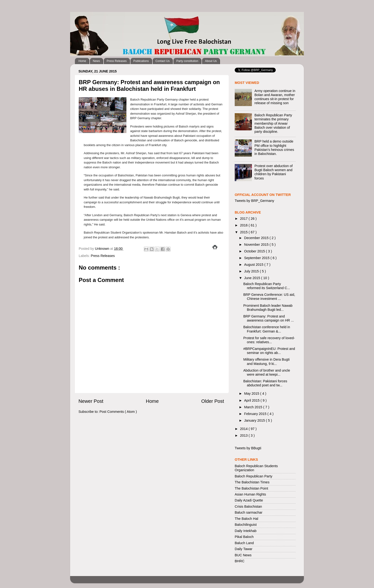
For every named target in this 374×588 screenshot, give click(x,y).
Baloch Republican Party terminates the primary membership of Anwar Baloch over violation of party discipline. (273, 123)
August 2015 (254, 265)
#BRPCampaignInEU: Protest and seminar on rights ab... (269, 351)
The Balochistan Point (251, 488)
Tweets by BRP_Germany (255, 201)
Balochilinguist (246, 525)
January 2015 (255, 420)
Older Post (213, 401)
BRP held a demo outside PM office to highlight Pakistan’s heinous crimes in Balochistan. (274, 148)
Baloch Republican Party (254, 476)
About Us (211, 61)
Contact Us (163, 61)
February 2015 (256, 414)
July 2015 (252, 271)
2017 (244, 219)
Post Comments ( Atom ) (118, 412)
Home (82, 61)
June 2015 (253, 278)
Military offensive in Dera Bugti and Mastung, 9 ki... (266, 361)
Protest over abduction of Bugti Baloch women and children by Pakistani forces (274, 172)
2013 (244, 435)
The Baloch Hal (246, 519)
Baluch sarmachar (249, 512)
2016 (244, 225)
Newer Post (91, 401)
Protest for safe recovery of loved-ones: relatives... (269, 340)
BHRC (240, 561)
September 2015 (257, 258)
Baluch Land (244, 543)
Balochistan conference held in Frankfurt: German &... (267, 329)
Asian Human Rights (250, 494)
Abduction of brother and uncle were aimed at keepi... (267, 372)
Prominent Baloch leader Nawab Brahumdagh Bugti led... (268, 308)
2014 (244, 429)
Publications (141, 61)
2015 (244, 232)
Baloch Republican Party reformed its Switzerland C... (267, 286)
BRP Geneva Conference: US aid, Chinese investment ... (269, 297)
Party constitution (187, 61)
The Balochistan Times (252, 482)
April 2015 (252, 400)
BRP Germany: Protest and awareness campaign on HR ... (269, 318)
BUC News (243, 555)
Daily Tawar (244, 549)
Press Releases (117, 61)
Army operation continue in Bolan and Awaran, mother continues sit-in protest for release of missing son (275, 97)
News (96, 61)
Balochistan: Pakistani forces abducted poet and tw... (265, 383)
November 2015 (257, 245)
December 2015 (257, 238)
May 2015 (252, 394)
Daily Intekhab (246, 531)
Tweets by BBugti (248, 448)
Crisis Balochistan (248, 506)
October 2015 (255, 251)
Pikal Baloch (244, 537)
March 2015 (254, 407)
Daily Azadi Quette (249, 500)
